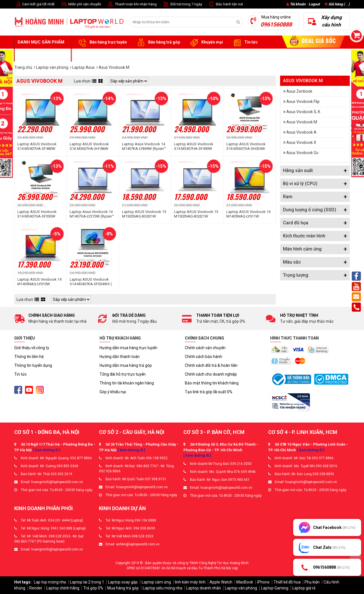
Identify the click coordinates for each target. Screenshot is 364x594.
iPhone (263, 582)
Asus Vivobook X (301, 142)
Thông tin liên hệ (29, 357)
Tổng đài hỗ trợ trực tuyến (123, 374)
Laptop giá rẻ (304, 588)
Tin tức (245, 42)
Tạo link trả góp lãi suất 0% (209, 392)
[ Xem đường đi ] (46, 450)
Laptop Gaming (275, 588)
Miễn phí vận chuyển (81, 4)
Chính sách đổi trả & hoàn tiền (211, 365)
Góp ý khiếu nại (113, 392)
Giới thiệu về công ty (32, 348)
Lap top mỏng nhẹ (50, 582)
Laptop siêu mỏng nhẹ (163, 588)
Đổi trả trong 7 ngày (182, 4)
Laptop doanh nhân (204, 588)
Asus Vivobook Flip (303, 102)
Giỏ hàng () (337, 4)
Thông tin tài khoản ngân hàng (127, 383)
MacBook (245, 582)
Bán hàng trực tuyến (102, 42)
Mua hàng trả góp (123, 588)
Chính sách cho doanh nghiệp (211, 374)
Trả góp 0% (93, 588)
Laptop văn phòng (241, 588)
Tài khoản (298, 4)
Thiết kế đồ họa (287, 582)
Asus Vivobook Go (302, 153)
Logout (314, 4)
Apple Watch (221, 582)
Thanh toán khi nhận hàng (132, 4)
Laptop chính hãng (63, 588)
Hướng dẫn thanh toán (120, 357)
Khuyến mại (206, 42)
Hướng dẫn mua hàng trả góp (126, 365)
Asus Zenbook (299, 91)
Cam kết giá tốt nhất (34, 4)
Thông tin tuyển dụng (33, 365)
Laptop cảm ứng (156, 582)
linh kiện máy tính (190, 582)
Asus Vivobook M (302, 122)
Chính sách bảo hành (203, 357)
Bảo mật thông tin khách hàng (212, 383)
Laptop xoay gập (123, 582)
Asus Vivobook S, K (303, 112)
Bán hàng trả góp (158, 42)
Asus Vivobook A (301, 132)
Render (36, 588)
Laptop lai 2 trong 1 (87, 582)
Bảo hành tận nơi (225, 4)
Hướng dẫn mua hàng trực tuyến (128, 348)
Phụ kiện (312, 582)
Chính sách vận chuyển (205, 348)
